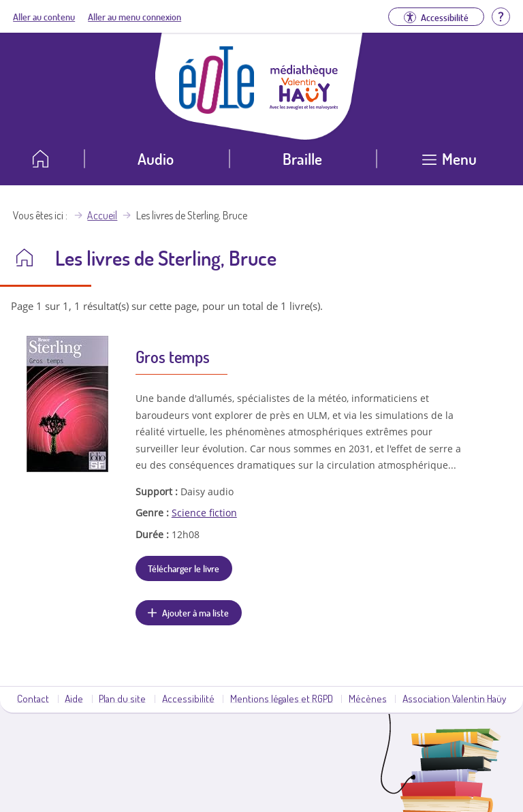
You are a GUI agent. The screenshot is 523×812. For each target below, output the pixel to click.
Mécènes (368, 698)
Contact (33, 698)
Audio (156, 158)
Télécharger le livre (184, 568)
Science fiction (204, 513)
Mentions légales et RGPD (282, 698)
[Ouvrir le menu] (450, 164)
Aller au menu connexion (134, 16)
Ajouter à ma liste (195, 612)
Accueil (102, 215)
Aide (74, 698)
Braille (302, 158)
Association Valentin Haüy (454, 698)
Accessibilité (188, 698)
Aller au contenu (44, 16)
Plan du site (122, 698)
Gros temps (173, 357)
